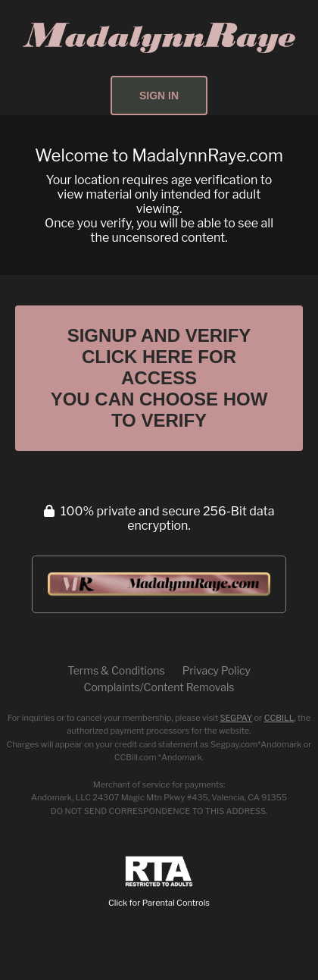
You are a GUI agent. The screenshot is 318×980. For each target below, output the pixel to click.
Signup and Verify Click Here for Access (159, 378)
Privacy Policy (217, 670)
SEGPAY (237, 718)
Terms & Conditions (116, 670)
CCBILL (279, 718)
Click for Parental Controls (159, 882)
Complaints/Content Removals (159, 687)
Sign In (159, 95)
